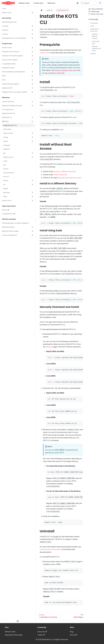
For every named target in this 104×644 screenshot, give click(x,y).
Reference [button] (51, 3)
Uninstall (93, 54)
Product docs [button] (38, 3)
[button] (17, 13)
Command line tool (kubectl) (50, 549)
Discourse (42, 632)
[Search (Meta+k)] (89, 3)
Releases (49, 347)
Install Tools (44, 53)
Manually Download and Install (69, 178)
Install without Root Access (95, 30)
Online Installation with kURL (66, 70)
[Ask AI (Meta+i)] (100, 3)
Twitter (41, 635)
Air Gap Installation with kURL (53, 73)
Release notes (10, 632)
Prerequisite (94, 23)
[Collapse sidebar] (18, 621)
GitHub (73, 635)
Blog (72, 632)
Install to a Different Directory (65, 171)
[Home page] (42, 10)
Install (92, 26)
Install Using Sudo (60, 175)
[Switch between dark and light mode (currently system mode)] (78, 3)
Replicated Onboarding (14, 635)
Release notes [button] (24, 3)
